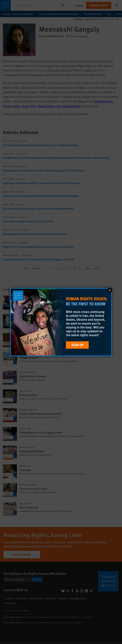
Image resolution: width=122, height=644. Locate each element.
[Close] (110, 290)
